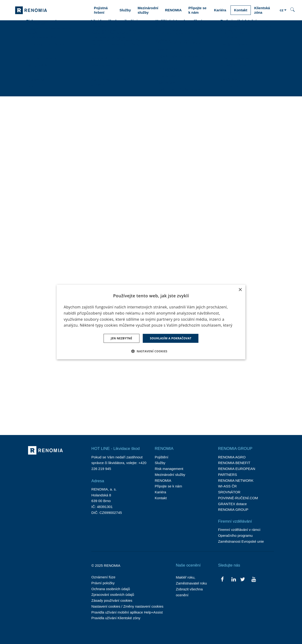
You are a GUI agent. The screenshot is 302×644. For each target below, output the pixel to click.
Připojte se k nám (168, 486)
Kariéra (160, 492)
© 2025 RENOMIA (106, 565)
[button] (151, 351)
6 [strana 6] (149, 411)
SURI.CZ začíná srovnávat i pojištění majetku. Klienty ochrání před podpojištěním (53, 176)
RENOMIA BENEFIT (234, 463)
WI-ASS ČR (227, 486)
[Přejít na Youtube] (254, 579)
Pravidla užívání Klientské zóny (116, 618)
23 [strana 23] (170, 411)
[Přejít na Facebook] (222, 579)
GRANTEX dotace (232, 504)
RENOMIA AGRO (232, 457)
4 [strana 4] (131, 411)
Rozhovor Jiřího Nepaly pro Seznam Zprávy (52, 274)
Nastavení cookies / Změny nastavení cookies (127, 606)
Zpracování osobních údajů (113, 595)
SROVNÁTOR (229, 492)
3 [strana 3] (122, 411)
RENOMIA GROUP (233, 510)
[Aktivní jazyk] (283, 10)
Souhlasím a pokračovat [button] (171, 338)
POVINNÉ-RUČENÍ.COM (238, 498)
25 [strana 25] (193, 411)
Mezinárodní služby (170, 475)
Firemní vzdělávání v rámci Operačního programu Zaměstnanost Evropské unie (241, 535)
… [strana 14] (159, 411)
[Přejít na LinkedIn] (234, 579)
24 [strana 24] (182, 411)
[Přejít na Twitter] (242, 579)
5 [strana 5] (140, 411)
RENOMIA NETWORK (236, 480)
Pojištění (162, 457)
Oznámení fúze (103, 577)
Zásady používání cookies (112, 600)
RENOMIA (163, 480)
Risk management (169, 469)
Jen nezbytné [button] (122, 338)
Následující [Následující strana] (211, 411)
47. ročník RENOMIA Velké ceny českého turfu (180, 169)
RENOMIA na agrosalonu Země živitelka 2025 (239, 169)
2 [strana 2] (113, 411)
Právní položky (103, 583)
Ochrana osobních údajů (111, 589)
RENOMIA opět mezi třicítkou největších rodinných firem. (180, 373)
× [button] (240, 290)
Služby (160, 463)
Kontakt (161, 498)
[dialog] (151, 322)
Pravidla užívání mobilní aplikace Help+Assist (127, 612)
